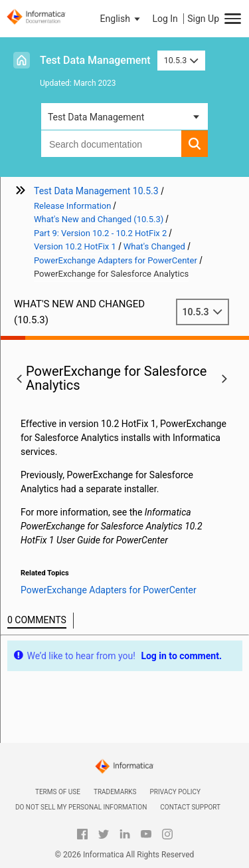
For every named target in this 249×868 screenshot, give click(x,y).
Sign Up (203, 19)
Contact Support (190, 807)
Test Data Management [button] (96, 117)
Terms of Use (58, 792)
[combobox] (111, 144)
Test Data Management (95, 60)
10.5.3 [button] (181, 60)
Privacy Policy (175, 792)
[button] (122, 19)
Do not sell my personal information (81, 807)
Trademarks (115, 792)
